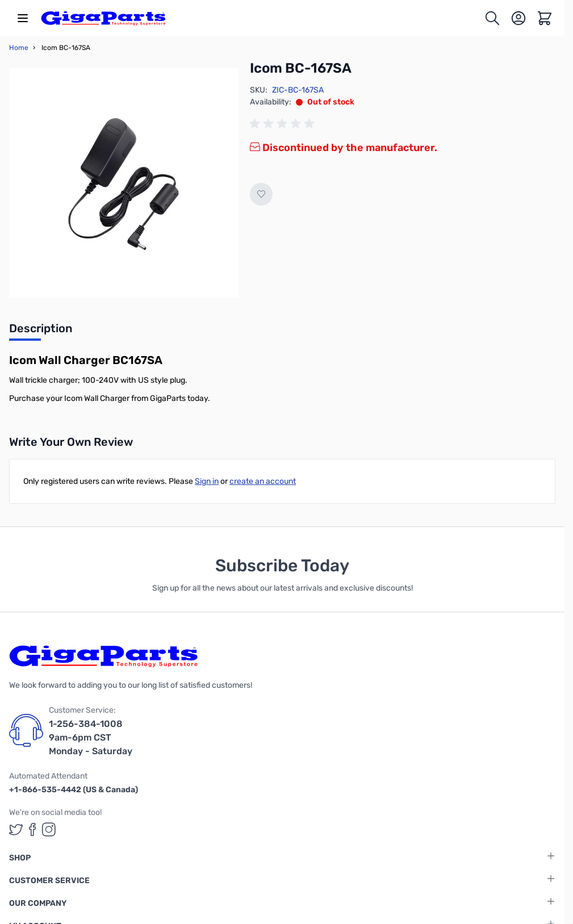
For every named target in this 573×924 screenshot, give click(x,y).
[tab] (41, 332)
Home (19, 48)
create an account (263, 481)
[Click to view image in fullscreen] (124, 183)
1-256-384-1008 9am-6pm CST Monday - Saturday (91, 737)
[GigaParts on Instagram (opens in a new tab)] (49, 829)
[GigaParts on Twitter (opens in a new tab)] (16, 829)
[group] (284, 124)
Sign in (207, 481)
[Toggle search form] (492, 18)
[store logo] (103, 18)
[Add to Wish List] (261, 194)
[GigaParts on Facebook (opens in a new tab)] (32, 829)
